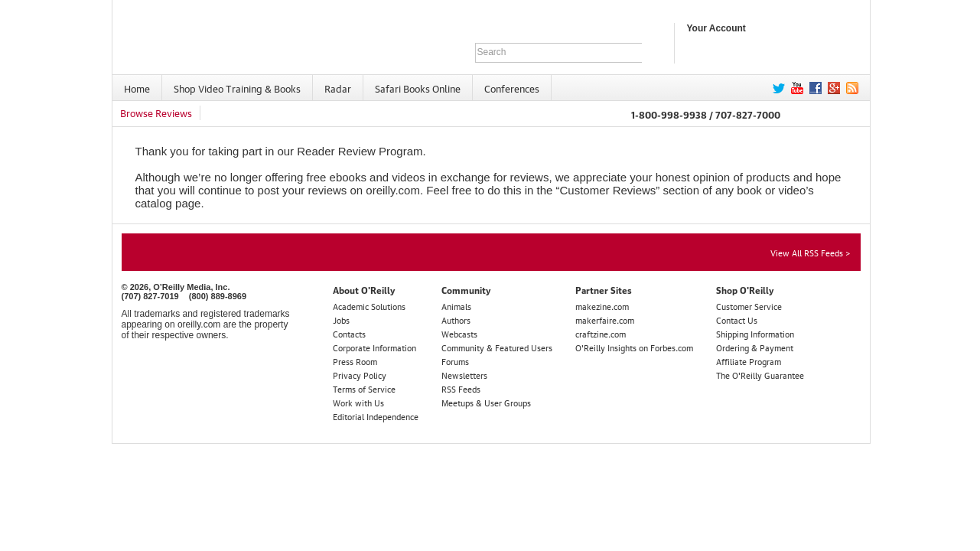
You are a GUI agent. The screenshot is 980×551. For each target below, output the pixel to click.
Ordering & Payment (755, 347)
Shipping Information (755, 333)
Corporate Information (374, 347)
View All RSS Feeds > (810, 252)
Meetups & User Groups (486, 402)
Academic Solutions (369, 306)
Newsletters (464, 375)
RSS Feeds (461, 388)
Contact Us (737, 320)
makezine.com (602, 306)
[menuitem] (137, 88)
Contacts (349, 333)
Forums (455, 361)
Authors (456, 320)
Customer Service (749, 306)
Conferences (512, 88)
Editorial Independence (376, 416)
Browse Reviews (156, 112)
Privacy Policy (360, 375)
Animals (456, 306)
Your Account (716, 28)
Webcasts (459, 333)
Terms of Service (364, 388)
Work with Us (358, 402)
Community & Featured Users (497, 347)
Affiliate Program (749, 361)
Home (137, 88)
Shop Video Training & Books (237, 88)
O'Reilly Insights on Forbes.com (634, 347)
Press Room (355, 361)
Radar (338, 88)
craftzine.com (601, 333)
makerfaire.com (605, 320)
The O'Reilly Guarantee (760, 375)
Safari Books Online (418, 88)
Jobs (341, 320)
